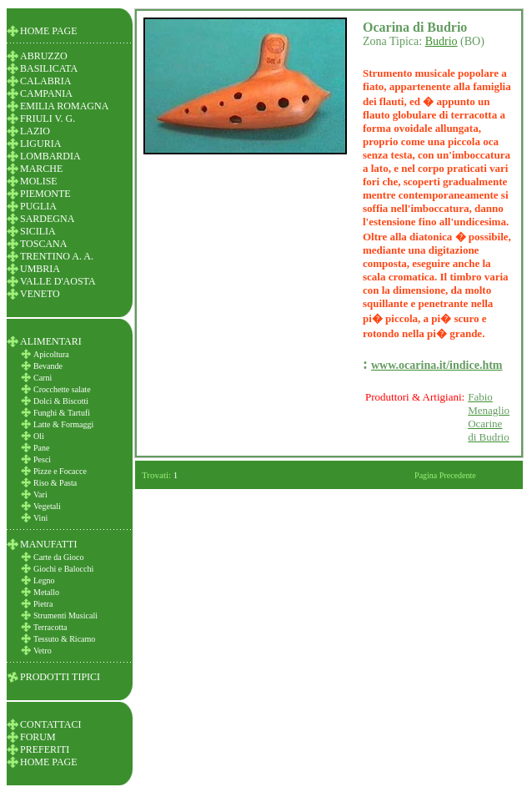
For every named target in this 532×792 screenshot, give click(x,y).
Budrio (442, 41)
